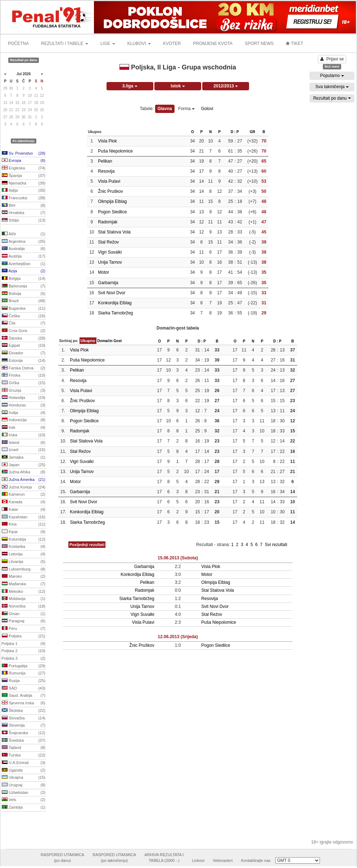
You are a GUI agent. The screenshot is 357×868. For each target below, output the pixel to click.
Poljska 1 (23, 644)
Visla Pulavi (109, 181)
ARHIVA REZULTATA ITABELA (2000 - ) (164, 858)
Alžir (24, 234)
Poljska (24, 636)
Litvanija (24, 562)
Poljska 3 (23, 659)
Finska (24, 376)
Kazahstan (24, 517)
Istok (178, 86)
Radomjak (108, 222)
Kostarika (24, 547)
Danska (24, 338)
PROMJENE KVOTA (213, 44)
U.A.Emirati (24, 763)
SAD (24, 689)
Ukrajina (24, 778)
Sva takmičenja (332, 87)
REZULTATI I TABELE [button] (65, 44)
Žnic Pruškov (110, 191)
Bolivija (24, 294)
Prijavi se (332, 59)
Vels (24, 800)
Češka (24, 316)
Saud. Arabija (24, 696)
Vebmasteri (223, 860)
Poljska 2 (23, 651)
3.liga (130, 86)
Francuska (24, 198)
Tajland (24, 748)
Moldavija (24, 599)
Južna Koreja (24, 487)
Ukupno (88, 341)
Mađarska (24, 584)
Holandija (24, 398)
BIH (24, 206)
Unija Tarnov (110, 262)
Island (24, 443)
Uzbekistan (24, 793)
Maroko (24, 577)
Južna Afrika (24, 472)
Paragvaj (24, 621)
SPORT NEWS (259, 44)
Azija (24, 271)
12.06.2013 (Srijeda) (178, 637)
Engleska (24, 168)
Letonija (24, 554)
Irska (24, 435)
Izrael (24, 450)
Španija (24, 176)
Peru (24, 629)
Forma (186, 109)
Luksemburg (24, 569)
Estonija (24, 361)
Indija (24, 413)
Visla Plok (107, 141)
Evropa (24, 161)
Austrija (24, 256)
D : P (235, 132)
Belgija (24, 279)
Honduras (24, 405)
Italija (24, 191)
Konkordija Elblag (115, 303)
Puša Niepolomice (115, 151)
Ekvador (24, 353)
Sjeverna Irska (24, 703)
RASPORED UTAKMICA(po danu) (62, 858)
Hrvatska (24, 213)
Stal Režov (108, 242)
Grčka (24, 383)
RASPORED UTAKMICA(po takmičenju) (114, 858)
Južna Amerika (24, 480)
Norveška (24, 606)
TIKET (294, 44)
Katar (24, 510)
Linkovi (198, 860)
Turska (24, 755)
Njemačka (24, 183)
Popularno (332, 76)
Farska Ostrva (24, 368)
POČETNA (18, 44)
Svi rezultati (276, 545)
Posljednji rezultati (87, 545)
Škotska (24, 711)
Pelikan (105, 161)
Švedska (24, 741)
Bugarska (24, 309)
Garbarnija (108, 283)
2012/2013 (226, 86)
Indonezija (24, 420)
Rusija (24, 681)
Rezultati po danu (332, 98)
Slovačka (24, 718)
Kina (24, 524)
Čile (24, 323)
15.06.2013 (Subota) (178, 558)
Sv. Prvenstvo (24, 154)
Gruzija (24, 391)
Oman (24, 614)
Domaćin (105, 341)
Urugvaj (24, 785)
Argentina (24, 242)
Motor (103, 272)
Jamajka (24, 458)
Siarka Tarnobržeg (115, 313)
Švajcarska (24, 733)
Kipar (24, 532)
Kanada (24, 502)
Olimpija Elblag (112, 201)
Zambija (24, 808)
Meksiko (24, 592)
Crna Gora (24, 331)
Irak (24, 428)
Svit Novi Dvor (112, 293)
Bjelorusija (24, 286)
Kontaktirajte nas (256, 860)
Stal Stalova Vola (114, 232)
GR (252, 132)
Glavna (165, 109)
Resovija (106, 171)
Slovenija (24, 726)
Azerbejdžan (24, 264)
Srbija (24, 221)
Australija (24, 249)
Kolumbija (24, 540)
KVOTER (172, 44)
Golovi (207, 109)
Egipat (24, 346)
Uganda (24, 771)
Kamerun (24, 495)
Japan (24, 465)
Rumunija (24, 673)
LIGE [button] (108, 44)
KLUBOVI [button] (139, 44)
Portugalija (24, 666)
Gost (118, 341)
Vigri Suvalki (110, 252)
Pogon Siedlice (112, 212)
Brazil (24, 301)
